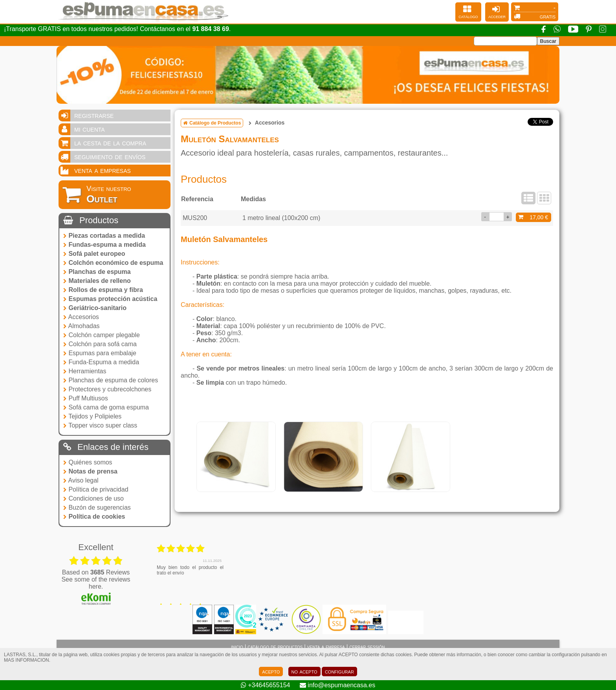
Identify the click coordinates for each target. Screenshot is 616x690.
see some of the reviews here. (96, 583)
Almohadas (82, 326)
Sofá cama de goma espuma (106, 407)
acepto (271, 671)
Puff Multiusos (86, 398)
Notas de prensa (90, 471)
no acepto (304, 671)
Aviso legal (81, 480)
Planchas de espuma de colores (111, 380)
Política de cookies (94, 517)
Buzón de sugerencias (97, 507)
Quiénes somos (88, 462)
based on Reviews (96, 572)
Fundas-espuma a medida (104, 245)
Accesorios (81, 317)
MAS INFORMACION (27, 660)
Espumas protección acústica (110, 299)
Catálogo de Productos (212, 123)
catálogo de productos (275, 647)
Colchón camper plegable (102, 335)
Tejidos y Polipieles (92, 416)
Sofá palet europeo (94, 254)
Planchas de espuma (97, 272)
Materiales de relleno (97, 281)
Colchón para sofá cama (100, 344)
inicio (237, 647)
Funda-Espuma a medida (101, 362)
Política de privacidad (96, 489)
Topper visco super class (100, 425)
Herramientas (85, 371)
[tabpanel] (236, 457)
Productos (91, 220)
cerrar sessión (367, 647)
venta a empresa (326, 647)
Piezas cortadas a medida (104, 236)
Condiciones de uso (93, 498)
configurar (339, 671)
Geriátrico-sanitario (95, 308)
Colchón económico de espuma (113, 263)
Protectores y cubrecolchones (107, 389)
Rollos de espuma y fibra (103, 290)
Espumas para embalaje (100, 353)
